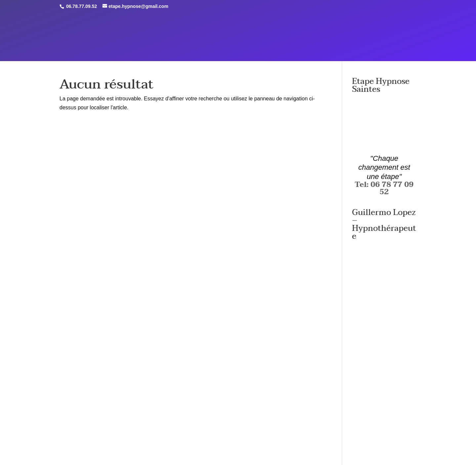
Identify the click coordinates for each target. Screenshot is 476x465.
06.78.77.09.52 (81, 6)
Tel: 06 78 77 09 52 (384, 188)
